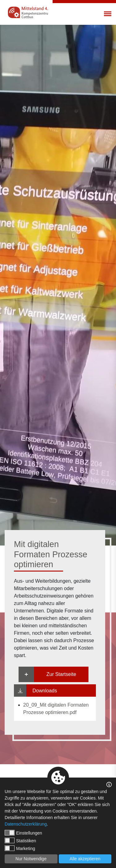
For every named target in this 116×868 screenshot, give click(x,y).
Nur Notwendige (31, 859)
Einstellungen (23, 833)
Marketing (20, 848)
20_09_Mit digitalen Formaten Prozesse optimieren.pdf (56, 709)
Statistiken (20, 840)
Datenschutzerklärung (26, 824)
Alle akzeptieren (85, 859)
